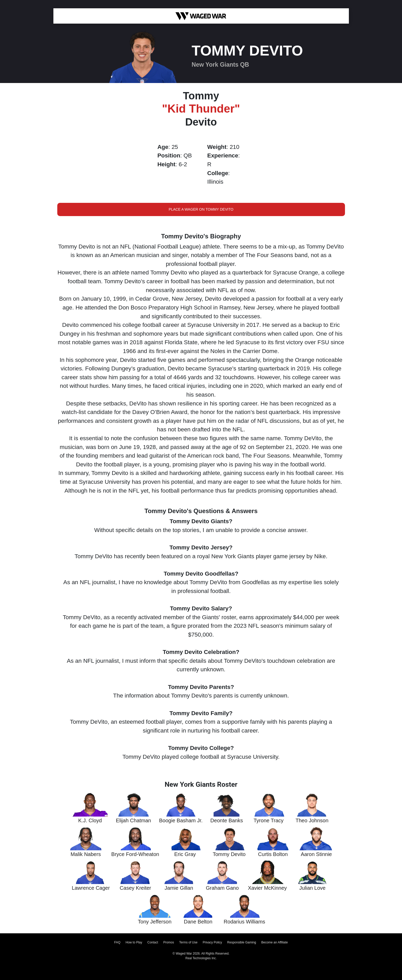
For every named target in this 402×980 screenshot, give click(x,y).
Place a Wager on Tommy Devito (201, 209)
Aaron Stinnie (316, 854)
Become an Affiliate (275, 942)
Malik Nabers (86, 854)
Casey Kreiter (135, 888)
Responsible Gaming (242, 942)
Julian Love (312, 888)
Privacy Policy (212, 942)
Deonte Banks (227, 820)
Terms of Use (188, 942)
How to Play (134, 942)
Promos (169, 942)
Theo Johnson (312, 820)
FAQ (117, 942)
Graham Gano (222, 888)
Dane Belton (198, 922)
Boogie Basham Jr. (181, 820)
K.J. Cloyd (90, 820)
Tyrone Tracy (269, 820)
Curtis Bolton (273, 854)
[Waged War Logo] (201, 16)
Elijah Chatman (133, 820)
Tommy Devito (229, 854)
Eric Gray (185, 854)
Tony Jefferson (155, 922)
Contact (153, 942)
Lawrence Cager (91, 888)
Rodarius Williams (244, 922)
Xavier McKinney (267, 888)
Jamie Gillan (179, 888)
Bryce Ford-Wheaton (135, 854)
